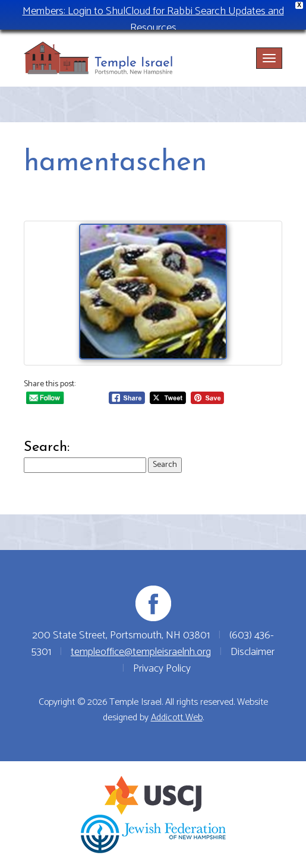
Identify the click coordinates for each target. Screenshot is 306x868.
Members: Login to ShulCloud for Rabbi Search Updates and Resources (153, 19)
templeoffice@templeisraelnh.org (141, 652)
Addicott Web (177, 718)
